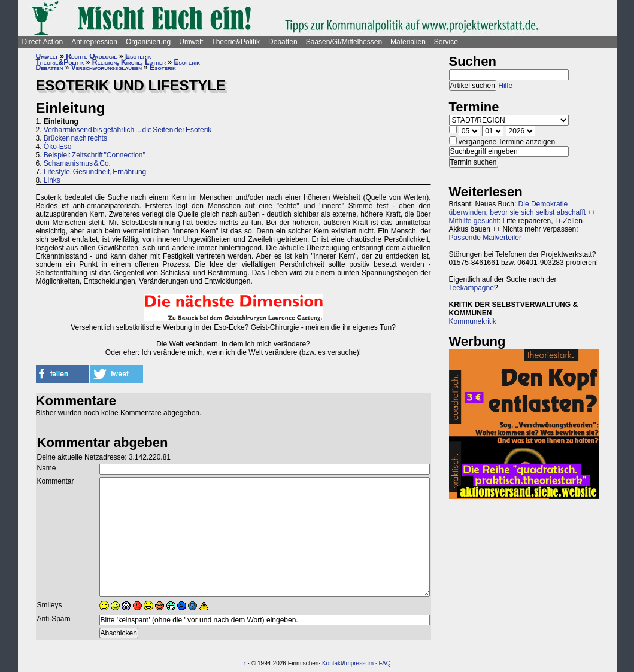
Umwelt (191, 42)
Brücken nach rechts (75, 138)
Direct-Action (43, 42)
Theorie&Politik (236, 42)
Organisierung (148, 42)
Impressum (359, 663)
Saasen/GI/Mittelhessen (344, 42)
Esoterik (138, 56)
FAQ (384, 663)
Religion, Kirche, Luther (129, 62)
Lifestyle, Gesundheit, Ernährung (95, 172)
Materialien (408, 42)
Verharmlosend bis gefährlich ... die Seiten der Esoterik (128, 130)
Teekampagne (471, 288)
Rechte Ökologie (91, 56)
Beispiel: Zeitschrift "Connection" (95, 155)
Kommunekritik (473, 321)
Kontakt (332, 663)
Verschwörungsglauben (107, 68)
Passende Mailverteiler (485, 238)
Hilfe (505, 86)
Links (52, 180)
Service (446, 42)
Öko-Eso (58, 147)
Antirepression (94, 42)
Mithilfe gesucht (474, 221)
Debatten (283, 42)
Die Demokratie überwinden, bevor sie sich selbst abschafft (518, 208)
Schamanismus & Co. (77, 163)
